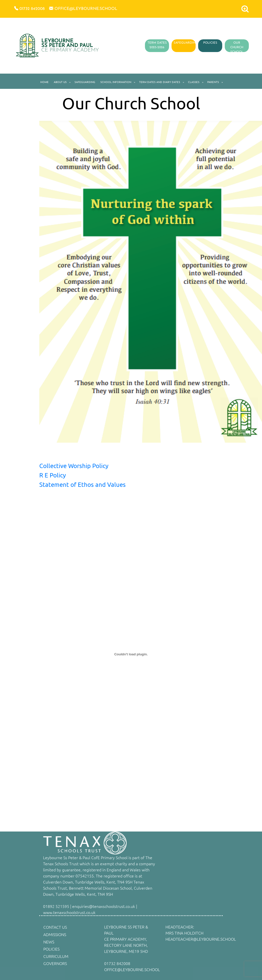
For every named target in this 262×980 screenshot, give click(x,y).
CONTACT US (55, 927)
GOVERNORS (55, 963)
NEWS (49, 942)
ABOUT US (60, 82)
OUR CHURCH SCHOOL (237, 47)
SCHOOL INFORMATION (116, 82)
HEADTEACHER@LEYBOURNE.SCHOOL (201, 939)
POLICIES (210, 43)
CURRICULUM (56, 956)
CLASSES (194, 82)
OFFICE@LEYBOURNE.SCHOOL (132, 969)
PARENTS (213, 82)
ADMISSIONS (55, 934)
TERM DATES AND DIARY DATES (160, 82)
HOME (44, 82)
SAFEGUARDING (186, 43)
